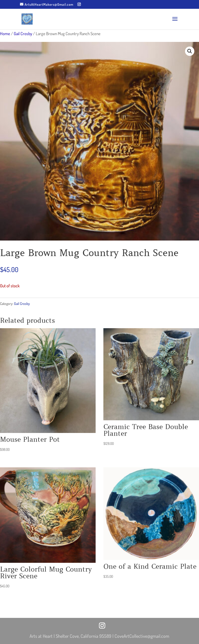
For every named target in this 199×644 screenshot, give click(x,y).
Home (5, 33)
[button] (190, 51)
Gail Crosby (23, 33)
